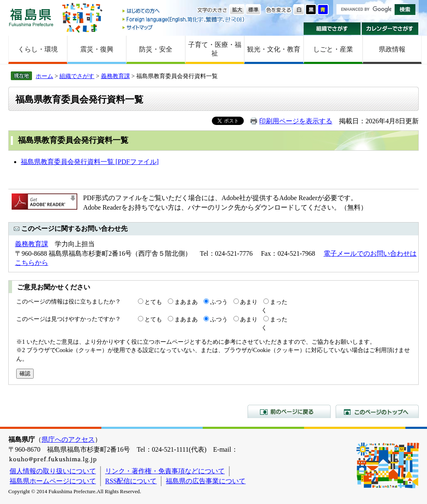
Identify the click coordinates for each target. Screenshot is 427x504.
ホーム (44, 76)
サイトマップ (184, 27)
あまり (249, 302)
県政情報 (392, 49)
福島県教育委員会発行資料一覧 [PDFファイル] (90, 162)
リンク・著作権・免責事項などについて (165, 471)
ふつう (219, 302)
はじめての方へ (184, 11)
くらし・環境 (38, 49)
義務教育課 (115, 76)
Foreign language (184, 19)
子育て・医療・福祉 (215, 49)
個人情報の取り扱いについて (53, 471)
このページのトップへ (377, 411)
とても (153, 302)
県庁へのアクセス (68, 439)
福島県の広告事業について (206, 481)
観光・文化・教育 (274, 49)
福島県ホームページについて (53, 481)
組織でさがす (332, 29)
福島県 (31, 17)
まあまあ (186, 302)
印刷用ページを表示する (296, 121)
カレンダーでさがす (390, 29)
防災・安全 (156, 49)
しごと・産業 (333, 49)
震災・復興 (97, 49)
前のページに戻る (289, 411)
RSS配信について (131, 481)
